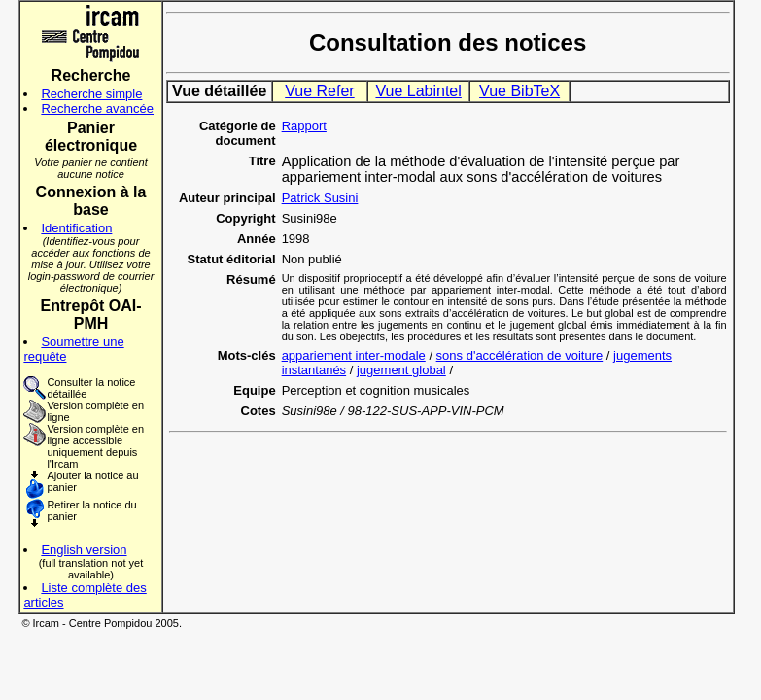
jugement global (401, 370)
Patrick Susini (320, 198)
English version (84, 550)
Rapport (304, 126)
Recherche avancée (97, 108)
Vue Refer (319, 91)
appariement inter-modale (354, 355)
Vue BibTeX (519, 91)
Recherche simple (91, 94)
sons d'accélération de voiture (520, 355)
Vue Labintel (418, 91)
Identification (76, 228)
